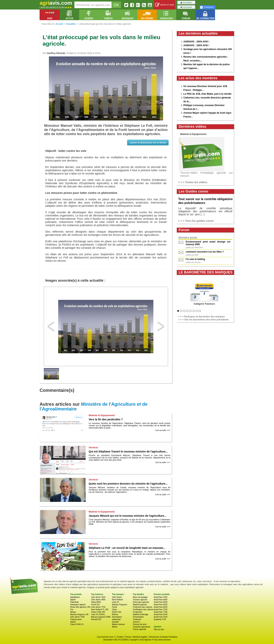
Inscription (186, 3)
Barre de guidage (140, 597)
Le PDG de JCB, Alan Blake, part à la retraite (207, 94)
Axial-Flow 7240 (160, 610)
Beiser (115, 627)
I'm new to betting (195, 259)
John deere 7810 (98, 597)
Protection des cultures (143, 607)
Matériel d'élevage (141, 614)
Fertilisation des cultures (143, 610)
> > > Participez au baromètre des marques (202, 317)
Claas (115, 610)
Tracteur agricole (140, 600)
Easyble (115, 622)
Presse (128, 637)
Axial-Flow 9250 (160, 602)
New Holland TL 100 (100, 610)
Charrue (136, 622)
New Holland (117, 600)
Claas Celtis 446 (98, 612)
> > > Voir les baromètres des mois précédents (204, 320)
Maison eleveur (119, 624)
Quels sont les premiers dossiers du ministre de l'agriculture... (128, 484)
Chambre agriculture (141, 627)
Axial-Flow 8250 (160, 600)
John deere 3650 (98, 600)
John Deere (117, 597)
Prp (72, 610)
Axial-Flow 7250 (160, 597)
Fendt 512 (95, 605)
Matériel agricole (140, 605)
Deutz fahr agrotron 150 (80, 607)
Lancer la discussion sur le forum (148, 143)
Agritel (73, 600)
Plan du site (159, 629)
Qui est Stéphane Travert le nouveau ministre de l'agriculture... (128, 452)
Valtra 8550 (96, 602)
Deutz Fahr (117, 612)
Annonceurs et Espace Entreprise (163, 637)
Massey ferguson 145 (79, 614)
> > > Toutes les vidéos (193, 182)
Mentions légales (140, 637)
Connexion (186, 7)
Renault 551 (96, 619)
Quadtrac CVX (160, 619)
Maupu (73, 612)
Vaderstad (116, 619)
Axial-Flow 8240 (160, 607)
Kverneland (117, 617)
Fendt (115, 607)
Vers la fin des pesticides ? (106, 419)
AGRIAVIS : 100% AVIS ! (196, 42)
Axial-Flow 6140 (160, 614)
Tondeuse (137, 619)
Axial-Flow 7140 (160, 612)
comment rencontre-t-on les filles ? (205, 252)
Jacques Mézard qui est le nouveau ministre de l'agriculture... (127, 516)
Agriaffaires (75, 597)
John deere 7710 (98, 607)
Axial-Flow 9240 (160, 605)
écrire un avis (164, 5)
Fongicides (137, 612)
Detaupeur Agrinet (78, 605)
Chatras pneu (76, 619)
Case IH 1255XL (98, 614)
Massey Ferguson (120, 605)
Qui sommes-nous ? (106, 637)
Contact (120, 637)
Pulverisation (138, 617)
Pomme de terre (140, 624)
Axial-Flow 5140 (160, 617)
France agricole (139, 629)
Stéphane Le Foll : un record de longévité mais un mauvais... (127, 548)
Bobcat (115, 614)
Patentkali (74, 602)
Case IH (115, 602)
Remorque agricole (141, 602)
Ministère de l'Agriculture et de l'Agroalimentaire (94, 406)
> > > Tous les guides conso (196, 221)
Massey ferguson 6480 (101, 617)
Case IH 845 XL (77, 624)
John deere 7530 (77, 617)
